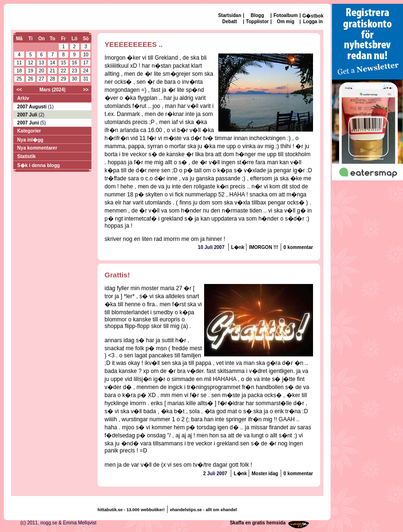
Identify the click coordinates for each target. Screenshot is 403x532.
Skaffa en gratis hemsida (258, 523)
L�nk (238, 247)
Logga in (313, 22)
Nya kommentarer (37, 148)
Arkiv (23, 98)
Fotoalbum (285, 15)
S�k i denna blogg (38, 165)
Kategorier (29, 131)
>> (86, 90)
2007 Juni (28, 123)
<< (19, 90)
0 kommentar (298, 247)
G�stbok (313, 16)
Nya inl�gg (30, 140)
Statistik (26, 156)
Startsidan (229, 15)
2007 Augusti (32, 107)
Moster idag (265, 474)
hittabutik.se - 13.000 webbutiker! (131, 510)
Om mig (285, 22)
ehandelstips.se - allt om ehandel (203, 510)
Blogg (257, 15)
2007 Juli (28, 115)
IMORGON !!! (264, 247)
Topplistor (257, 22)
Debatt (229, 22)
